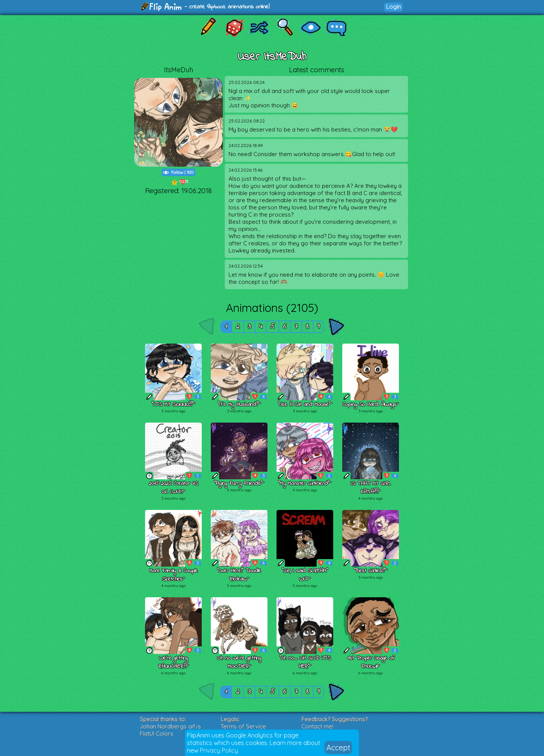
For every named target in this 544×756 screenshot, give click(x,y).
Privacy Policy (219, 750)
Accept (338, 747)
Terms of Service (243, 726)
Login (393, 7)
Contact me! (317, 726)
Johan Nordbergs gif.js (170, 726)
